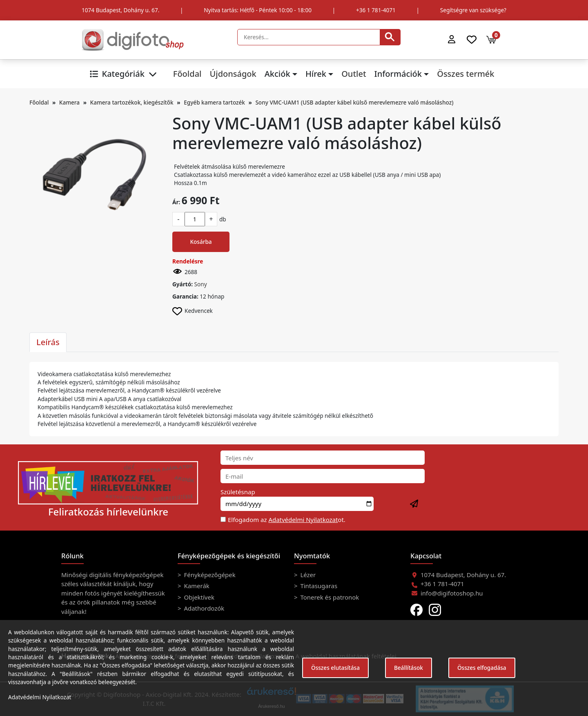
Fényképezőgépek (209, 575)
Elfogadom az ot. (287, 520)
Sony (201, 284)
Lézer (307, 575)
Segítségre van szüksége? (473, 10)
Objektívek (198, 597)
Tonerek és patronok (329, 597)
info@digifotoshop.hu (452, 593)
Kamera (69, 102)
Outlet (354, 74)
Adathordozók (204, 608)
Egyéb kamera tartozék (214, 102)
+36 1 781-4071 (376, 10)
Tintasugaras (318, 586)
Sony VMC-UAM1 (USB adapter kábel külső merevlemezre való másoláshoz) (354, 102)
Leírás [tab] (48, 342)
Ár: (176, 202)
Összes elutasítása (335, 668)
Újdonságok (233, 74)
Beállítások (409, 668)
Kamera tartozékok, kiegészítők (132, 102)
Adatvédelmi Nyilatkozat (303, 520)
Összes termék (465, 74)
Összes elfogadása (482, 668)
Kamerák (196, 586)
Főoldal (187, 74)
